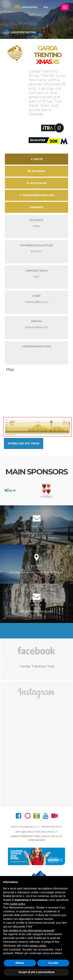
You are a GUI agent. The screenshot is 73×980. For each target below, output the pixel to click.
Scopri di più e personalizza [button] (36, 972)
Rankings (36, 207)
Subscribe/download (36, 195)
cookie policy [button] (17, 904)
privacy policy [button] (38, 946)
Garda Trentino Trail (37, 666)
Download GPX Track (24, 443)
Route (36, 159)
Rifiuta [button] (20, 963)
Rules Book (36, 183)
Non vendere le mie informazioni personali (29, 930)
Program (36, 171)
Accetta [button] (53, 963)
